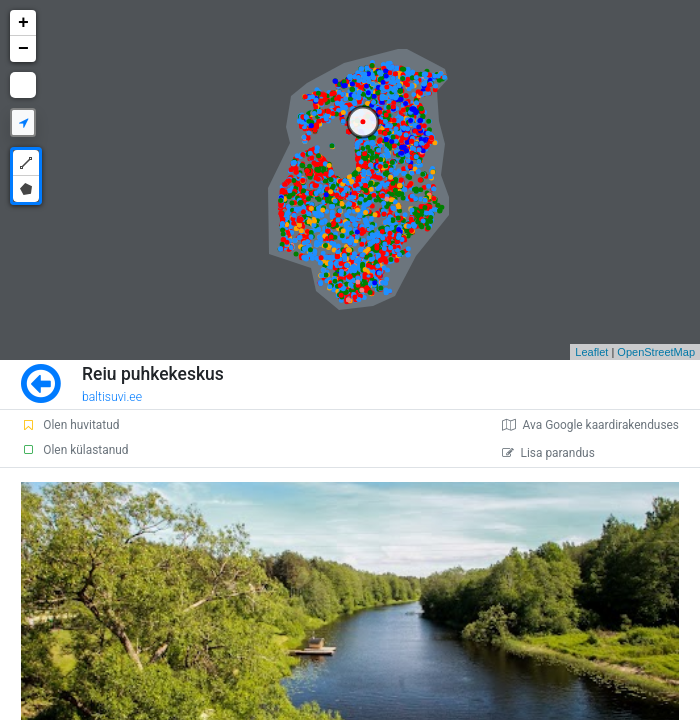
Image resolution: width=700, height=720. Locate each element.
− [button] (23, 49)
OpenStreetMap (656, 352)
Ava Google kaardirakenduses (590, 425)
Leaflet (591, 352)
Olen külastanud (74, 450)
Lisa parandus (548, 453)
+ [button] (23, 23)
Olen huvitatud (70, 425)
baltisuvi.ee (112, 397)
